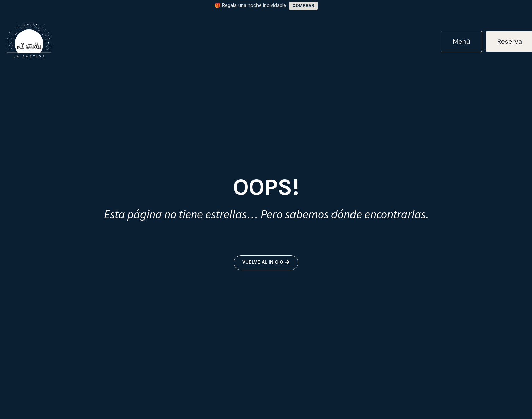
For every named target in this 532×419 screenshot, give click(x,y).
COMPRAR (303, 6)
